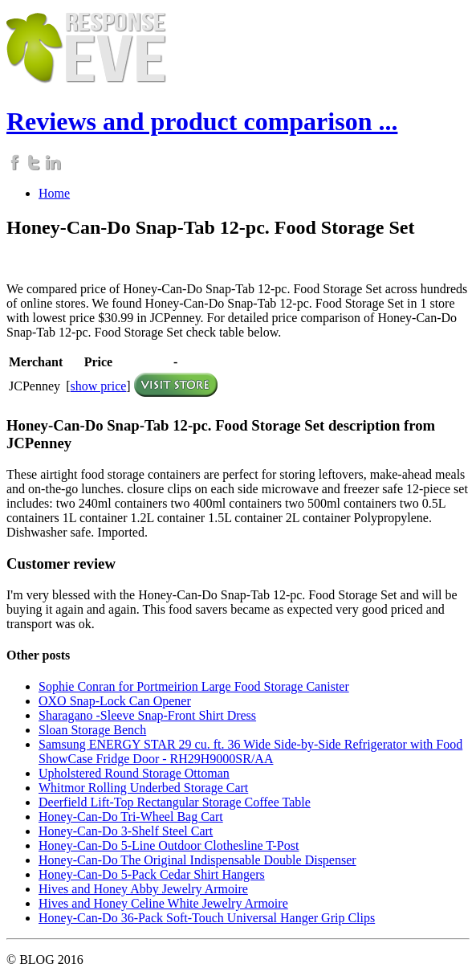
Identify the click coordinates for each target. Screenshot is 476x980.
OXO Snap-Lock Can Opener (115, 701)
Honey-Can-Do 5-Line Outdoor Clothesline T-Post (169, 845)
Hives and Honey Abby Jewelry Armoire (143, 889)
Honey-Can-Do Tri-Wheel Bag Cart (131, 817)
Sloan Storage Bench (92, 730)
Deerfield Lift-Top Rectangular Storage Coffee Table (175, 802)
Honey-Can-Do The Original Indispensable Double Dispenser (197, 860)
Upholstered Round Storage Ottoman (134, 773)
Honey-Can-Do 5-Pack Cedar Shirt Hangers (152, 874)
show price (99, 386)
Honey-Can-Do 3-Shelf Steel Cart (126, 831)
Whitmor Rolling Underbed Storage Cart (143, 788)
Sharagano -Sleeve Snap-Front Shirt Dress (147, 715)
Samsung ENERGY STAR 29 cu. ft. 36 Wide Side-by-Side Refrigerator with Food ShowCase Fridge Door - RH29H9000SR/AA (250, 751)
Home (54, 193)
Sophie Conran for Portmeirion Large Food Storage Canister (194, 686)
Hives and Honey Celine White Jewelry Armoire (163, 903)
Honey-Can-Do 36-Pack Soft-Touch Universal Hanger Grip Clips (207, 918)
